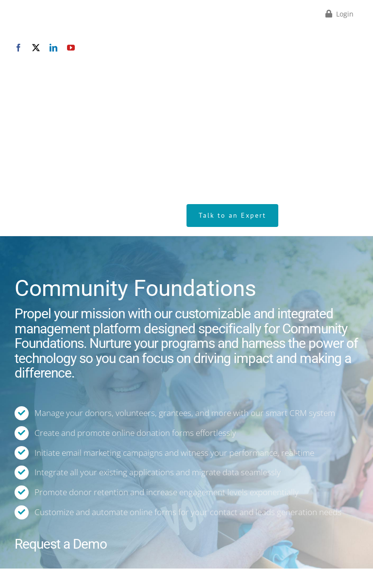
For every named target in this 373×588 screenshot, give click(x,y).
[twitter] (36, 48)
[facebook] (18, 48)
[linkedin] (53, 48)
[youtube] (71, 48)
